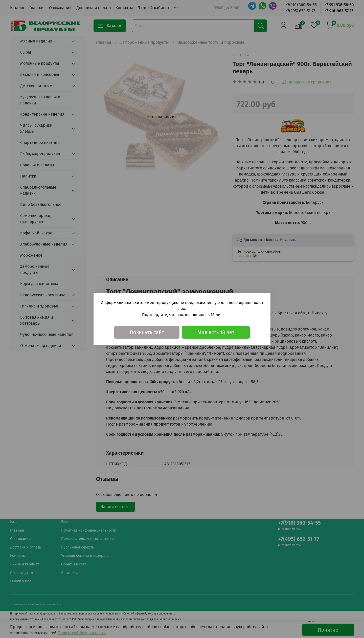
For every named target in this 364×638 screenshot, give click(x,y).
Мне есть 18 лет (216, 332)
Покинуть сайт (147, 332)
